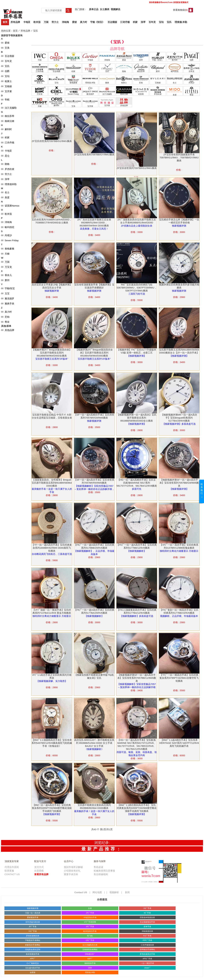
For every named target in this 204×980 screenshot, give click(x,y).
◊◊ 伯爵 (5, 71)
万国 (46, 22)
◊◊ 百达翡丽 (8, 56)
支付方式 (39, 867)
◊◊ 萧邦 (5, 280)
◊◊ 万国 (5, 262)
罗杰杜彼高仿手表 (147, 954)
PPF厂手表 (147, 940)
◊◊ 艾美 (5, 48)
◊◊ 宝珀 (5, 76)
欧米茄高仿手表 (90, 931)
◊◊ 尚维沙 (6, 235)
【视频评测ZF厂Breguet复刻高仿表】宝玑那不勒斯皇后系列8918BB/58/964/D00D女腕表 (52, 353)
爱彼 (74, 22)
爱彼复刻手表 (33, 917)
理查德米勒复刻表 (147, 917)
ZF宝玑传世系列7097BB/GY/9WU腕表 (94, 154)
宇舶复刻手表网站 (33, 940)
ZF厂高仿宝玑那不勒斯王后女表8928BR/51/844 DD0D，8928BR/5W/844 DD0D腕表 (94, 223)
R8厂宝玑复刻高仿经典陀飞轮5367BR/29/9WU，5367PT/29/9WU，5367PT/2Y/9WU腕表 (137, 288)
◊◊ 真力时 (6, 312)
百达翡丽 (112, 22)
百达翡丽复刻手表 (147, 922)
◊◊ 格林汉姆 (8, 121)
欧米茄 (37, 22)
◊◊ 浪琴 (5, 179)
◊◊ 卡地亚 (6, 151)
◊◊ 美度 (5, 197)
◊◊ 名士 (5, 192)
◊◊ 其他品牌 (8, 330)
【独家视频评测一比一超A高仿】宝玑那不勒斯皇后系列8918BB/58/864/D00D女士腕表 (137, 418)
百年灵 (152, 22)
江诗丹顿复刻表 (147, 945)
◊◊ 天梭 (5, 254)
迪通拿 (33, 972)
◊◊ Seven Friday (10, 240)
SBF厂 (90, 959)
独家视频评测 (33, 908)
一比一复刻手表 (147, 963)
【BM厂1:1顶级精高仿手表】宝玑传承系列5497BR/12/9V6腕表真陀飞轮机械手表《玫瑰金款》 (52, 743)
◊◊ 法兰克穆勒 (9, 108)
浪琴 (143, 22)
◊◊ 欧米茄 (6, 214)
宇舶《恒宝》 (97, 22)
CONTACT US (12, 874)
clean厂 (147, 968)
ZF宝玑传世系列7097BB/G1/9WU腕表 (52, 141)
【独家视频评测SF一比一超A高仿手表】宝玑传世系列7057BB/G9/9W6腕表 (179, 483)
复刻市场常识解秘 (73, 867)
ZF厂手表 (90, 913)
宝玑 (169, 22)
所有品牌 (15, 22)
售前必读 (98, 867)
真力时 (84, 22)
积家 (135, 22)
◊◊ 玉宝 (5, 293)
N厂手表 (147, 913)
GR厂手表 (90, 940)
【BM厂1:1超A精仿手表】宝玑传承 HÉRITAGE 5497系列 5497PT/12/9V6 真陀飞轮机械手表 (179, 743)
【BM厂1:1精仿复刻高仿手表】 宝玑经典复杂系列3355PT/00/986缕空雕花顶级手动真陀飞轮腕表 (137, 808)
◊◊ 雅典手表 (8, 304)
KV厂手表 (147, 936)
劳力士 (55, 22)
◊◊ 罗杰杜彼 (8, 169)
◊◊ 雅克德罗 (8, 298)
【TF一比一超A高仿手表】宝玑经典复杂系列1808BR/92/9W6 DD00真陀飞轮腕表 (52, 548)
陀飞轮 (90, 936)
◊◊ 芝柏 (5, 317)
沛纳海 (65, 22)
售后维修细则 (101, 874)
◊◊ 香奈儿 (6, 275)
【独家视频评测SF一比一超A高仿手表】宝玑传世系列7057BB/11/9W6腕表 (137, 678)
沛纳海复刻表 (147, 931)
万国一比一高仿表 (33, 913)
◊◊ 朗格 (5, 164)
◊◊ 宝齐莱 (6, 91)
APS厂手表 (147, 959)
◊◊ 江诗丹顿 (8, 142)
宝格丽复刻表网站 (90, 950)
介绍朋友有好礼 (72, 871)
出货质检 (39, 871)
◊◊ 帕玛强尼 (8, 227)
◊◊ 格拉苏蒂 (8, 116)
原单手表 (147, 927)
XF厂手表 (90, 927)
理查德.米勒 (181, 22)
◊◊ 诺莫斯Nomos (10, 206)
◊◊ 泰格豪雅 (8, 249)
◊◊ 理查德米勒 (9, 184)
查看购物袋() (180, 10)
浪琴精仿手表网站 (147, 950)
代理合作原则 (12, 867)
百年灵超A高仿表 (33, 922)
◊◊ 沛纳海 (6, 222)
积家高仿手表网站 (33, 945)
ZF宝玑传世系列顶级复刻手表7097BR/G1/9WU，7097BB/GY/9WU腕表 (179, 157)
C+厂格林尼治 (33, 963)
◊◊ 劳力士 (6, 174)
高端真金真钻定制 (33, 950)
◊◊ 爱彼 (5, 43)
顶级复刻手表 (90, 963)
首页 (5, 22)
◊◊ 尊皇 (5, 322)
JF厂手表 (33, 927)
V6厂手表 (147, 908)
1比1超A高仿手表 (33, 968)
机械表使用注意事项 (104, 871)
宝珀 (161, 22)
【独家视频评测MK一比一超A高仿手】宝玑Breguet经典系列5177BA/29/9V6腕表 (179, 418)
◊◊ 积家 (5, 137)
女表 (90, 908)
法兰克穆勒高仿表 (90, 945)
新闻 (127, 892)
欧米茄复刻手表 (33, 954)
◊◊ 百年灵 (6, 61)
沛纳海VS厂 (90, 954)
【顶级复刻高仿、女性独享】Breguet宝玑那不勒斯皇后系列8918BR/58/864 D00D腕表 (52, 483)
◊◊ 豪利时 (6, 129)
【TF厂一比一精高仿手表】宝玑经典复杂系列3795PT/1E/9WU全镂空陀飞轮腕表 (179, 678)
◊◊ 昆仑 (5, 156)
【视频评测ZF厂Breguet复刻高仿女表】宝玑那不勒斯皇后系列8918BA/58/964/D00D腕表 (94, 353)
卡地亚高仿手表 (90, 917)
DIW (90, 968)
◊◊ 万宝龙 (6, 267)
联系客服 (9, 871)
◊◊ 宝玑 (5, 66)
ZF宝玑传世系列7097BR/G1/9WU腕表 (137, 168)
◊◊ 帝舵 (5, 100)
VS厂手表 (33, 931)
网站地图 (97, 892)
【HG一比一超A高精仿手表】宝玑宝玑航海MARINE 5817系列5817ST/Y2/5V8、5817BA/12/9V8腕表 (137, 483)
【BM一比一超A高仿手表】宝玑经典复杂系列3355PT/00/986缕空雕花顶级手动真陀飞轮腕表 (52, 808)
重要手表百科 (71, 874)
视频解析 (114, 892)
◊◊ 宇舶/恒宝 (8, 288)
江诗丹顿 (125, 22)
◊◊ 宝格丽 (6, 86)
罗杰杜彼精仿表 (33, 936)
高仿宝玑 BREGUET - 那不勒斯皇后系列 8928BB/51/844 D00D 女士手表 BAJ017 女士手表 (94, 743)
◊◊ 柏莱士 (6, 81)
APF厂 (33, 959)
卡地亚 (27, 22)
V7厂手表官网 (90, 922)
